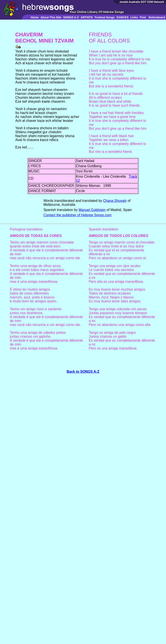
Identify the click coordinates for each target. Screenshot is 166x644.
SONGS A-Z (71, 17)
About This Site (51, 17)
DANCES (123, 17)
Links (134, 17)
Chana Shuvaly (115, 201)
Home (35, 17)
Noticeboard (157, 17)
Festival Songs (105, 17)
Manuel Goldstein (92, 210)
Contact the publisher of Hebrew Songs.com (77, 215)
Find (143, 17)
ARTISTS (87, 17)
